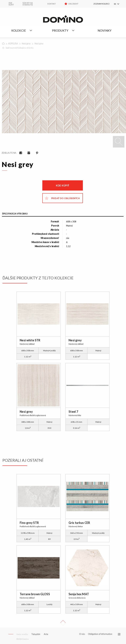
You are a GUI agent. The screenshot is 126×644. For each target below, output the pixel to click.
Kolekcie (19, 30)
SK (115, 4)
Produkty (60, 30)
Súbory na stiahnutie (28, 4)
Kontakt (52, 4)
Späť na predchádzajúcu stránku (20, 48)
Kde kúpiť (63, 185)
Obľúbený (73, 4)
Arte (46, 634)
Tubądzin (36, 634)
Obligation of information (100, 634)
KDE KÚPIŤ (11, 4)
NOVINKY (105, 30)
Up (63, 623)
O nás (82, 634)
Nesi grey (26, 44)
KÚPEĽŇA (13, 44)
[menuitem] (98, 4)
